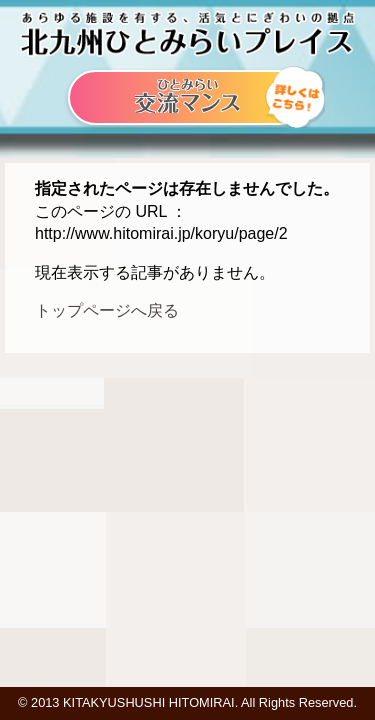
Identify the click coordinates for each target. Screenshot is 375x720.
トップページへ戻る (107, 310)
